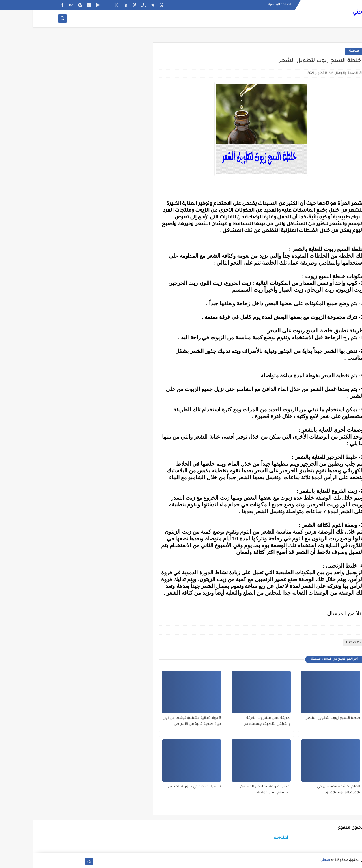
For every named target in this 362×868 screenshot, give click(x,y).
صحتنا (321, 51)
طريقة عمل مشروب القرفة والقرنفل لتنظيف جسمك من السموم (234, 721)
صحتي (328, 13)
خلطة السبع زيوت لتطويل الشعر (300, 718)
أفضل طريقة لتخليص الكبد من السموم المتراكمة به (233, 790)
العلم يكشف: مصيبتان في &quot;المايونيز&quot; (306, 790)
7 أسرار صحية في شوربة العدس (162, 787)
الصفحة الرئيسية (247, 5)
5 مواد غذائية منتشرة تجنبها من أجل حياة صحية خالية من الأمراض (159, 721)
